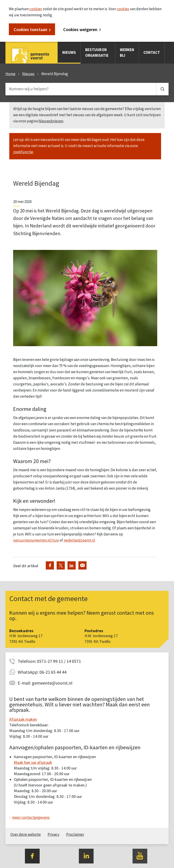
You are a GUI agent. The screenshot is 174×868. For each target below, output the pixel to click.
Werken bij (127, 53)
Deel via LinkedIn (72, 565)
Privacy (53, 834)
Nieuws (69, 52)
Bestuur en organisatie (97, 53)
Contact (152, 52)
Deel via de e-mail (82, 565)
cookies (36, 9)
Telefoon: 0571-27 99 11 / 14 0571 (49, 661)
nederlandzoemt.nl (79, 540)
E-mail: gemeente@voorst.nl (45, 683)
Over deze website (26, 834)
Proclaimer (75, 834)
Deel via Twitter (61, 565)
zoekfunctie (23, 152)
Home (10, 74)
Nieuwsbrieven (51, 121)
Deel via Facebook (50, 565)
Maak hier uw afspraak (33, 762)
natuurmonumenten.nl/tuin (36, 540)
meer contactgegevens (31, 817)
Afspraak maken (23, 719)
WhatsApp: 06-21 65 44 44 (42, 672)
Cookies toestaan (30, 29)
